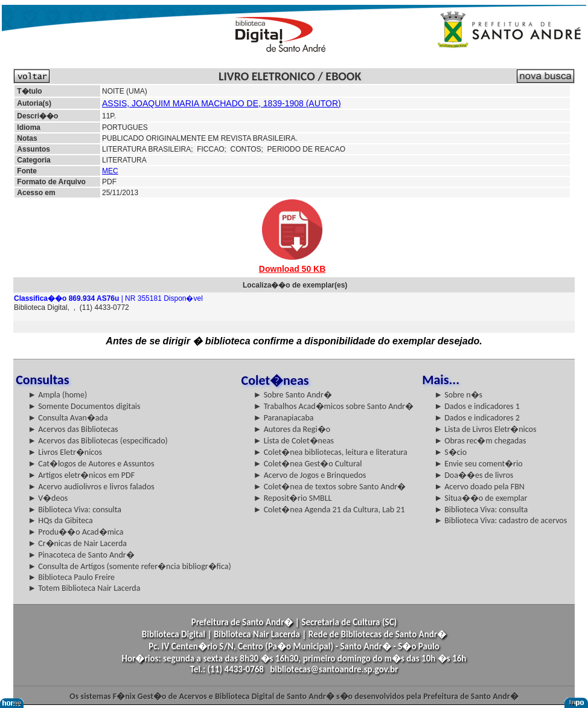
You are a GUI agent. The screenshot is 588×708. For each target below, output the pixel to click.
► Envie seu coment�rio (478, 464)
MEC (110, 171)
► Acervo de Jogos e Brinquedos (310, 475)
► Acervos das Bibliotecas (73, 429)
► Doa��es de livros (474, 475)
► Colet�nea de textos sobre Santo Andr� (330, 487)
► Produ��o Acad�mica (75, 532)
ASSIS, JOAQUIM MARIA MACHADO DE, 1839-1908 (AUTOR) (222, 103)
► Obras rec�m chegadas (480, 441)
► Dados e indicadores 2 (477, 418)
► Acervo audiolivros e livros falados (91, 487)
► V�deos (48, 498)
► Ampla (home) (57, 395)
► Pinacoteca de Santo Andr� (81, 555)
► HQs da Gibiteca (60, 520)
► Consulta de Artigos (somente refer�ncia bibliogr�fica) (129, 566)
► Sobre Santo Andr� (293, 395)
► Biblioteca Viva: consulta (75, 510)
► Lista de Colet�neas (294, 441)
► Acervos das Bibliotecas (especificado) (98, 441)
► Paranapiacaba (284, 418)
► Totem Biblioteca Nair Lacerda (84, 588)
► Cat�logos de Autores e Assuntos (91, 464)
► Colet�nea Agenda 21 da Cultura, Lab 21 (329, 510)
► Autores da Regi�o (292, 429)
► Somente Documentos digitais (84, 406)
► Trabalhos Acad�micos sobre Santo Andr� (334, 406)
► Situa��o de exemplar (481, 498)
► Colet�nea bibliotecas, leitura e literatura (331, 452)
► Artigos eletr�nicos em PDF (81, 475)
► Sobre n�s (458, 395)
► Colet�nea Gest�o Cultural (308, 464)
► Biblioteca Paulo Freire (71, 577)
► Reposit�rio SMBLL (293, 498)
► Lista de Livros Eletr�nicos (485, 429)
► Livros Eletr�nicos (65, 452)
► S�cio (450, 452)
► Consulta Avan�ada (68, 418)
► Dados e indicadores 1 (477, 406)
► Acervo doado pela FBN (479, 487)
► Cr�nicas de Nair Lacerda (77, 543)
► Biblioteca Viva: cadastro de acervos (500, 520)
